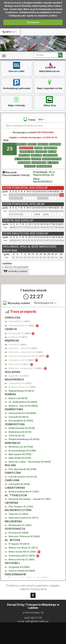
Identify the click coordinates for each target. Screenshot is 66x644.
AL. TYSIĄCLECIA (23, 159)
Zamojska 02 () (19, 484)
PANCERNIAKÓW (44, 166)
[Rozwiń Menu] (4, 56)
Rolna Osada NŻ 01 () (23, 552)
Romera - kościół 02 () (23, 406)
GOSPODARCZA (39, 163)
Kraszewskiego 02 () (22, 451)
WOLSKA (52, 152)
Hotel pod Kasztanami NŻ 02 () (27, 356)
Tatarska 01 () (19, 514)
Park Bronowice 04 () (23, 477)
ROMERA (38, 148)
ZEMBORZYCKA (27, 152)
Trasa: (30, 119)
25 (10, 149)
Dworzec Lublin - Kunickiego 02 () (30, 462)
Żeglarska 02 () (19, 376)
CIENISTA (32, 144)
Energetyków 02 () (21, 421)
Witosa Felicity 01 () (22, 560)
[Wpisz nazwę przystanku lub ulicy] (34, 126)
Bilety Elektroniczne (49, 67)
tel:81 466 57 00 (33, 618)
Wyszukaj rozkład (16, 303)
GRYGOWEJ (30, 166)
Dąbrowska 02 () (20, 458)
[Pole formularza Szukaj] (46, 55)
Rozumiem (33, 22)
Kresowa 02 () (19, 533)
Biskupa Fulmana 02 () (22, 387)
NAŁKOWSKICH (26, 148)
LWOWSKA (36, 159)
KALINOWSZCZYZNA (52, 159)
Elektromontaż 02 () (22, 428)
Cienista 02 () (18, 345)
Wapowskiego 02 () (21, 391)
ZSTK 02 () (17, 436)
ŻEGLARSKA (55, 144)
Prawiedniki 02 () (19, 321)
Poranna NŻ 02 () (20, 333)
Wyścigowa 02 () (20, 454)
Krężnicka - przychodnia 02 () (26, 352)
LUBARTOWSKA (50, 155)
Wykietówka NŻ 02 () (22, 326)
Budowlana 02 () (20, 432)
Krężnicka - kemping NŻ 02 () (26, 368)
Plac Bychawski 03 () (23, 469)
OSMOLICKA (21, 144)
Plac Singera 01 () (21, 507)
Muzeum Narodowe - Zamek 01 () (30, 499)
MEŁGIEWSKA (24, 163)
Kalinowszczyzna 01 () (24, 518)
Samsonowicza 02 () (22, 413)
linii (41, 119)
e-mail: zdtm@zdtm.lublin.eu (33, 621)
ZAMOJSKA (36, 155)
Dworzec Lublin (16, 67)
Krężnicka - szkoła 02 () (23, 348)
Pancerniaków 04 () (22, 571)
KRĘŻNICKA (43, 144)
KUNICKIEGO (41, 152)
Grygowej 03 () (19, 567)
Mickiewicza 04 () (21, 447)
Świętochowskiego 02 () (24, 439)
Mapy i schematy (16, 101)
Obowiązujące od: (45, 303)
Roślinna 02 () (18, 337)
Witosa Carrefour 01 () (23, 548)
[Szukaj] (60, 55)
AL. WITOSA (53, 163)
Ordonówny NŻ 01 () (22, 556)
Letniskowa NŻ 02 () (22, 360)
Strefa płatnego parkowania (17, 84)
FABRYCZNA (24, 155)
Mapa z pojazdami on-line (50, 84)
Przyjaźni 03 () (19, 544)
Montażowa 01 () (20, 525)
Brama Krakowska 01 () (24, 492)
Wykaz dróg (50, 101)
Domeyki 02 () (19, 417)
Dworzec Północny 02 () (24, 536)
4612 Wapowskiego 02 (44, 174)
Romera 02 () (18, 398)
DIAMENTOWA (50, 148)
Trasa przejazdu (21, 312)
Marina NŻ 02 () (19, 364)
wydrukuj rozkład (15, 271)
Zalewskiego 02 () (20, 383)
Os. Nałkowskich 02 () (23, 402)
